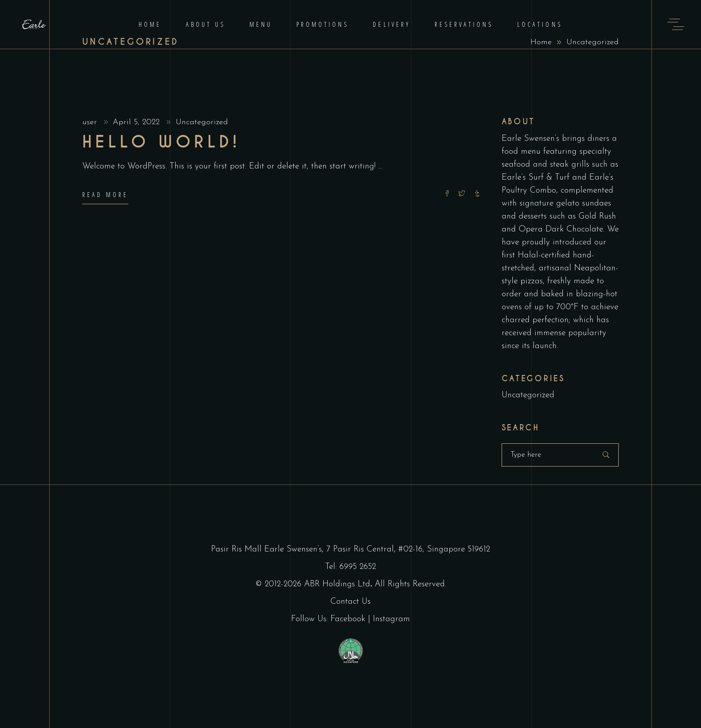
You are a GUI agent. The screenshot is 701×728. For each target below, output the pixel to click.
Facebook (348, 619)
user (91, 122)
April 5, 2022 (137, 122)
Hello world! (161, 142)
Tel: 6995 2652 (350, 567)
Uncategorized (202, 122)
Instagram (391, 619)
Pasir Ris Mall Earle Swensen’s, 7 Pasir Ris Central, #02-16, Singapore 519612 (350, 549)
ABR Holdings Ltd (337, 584)
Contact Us (350, 602)
